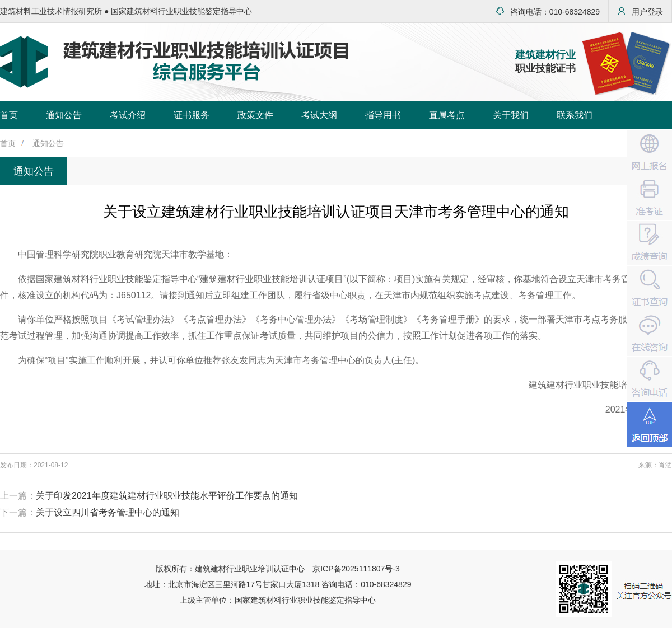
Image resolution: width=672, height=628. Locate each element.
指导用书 (383, 115)
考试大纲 (319, 115)
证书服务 (192, 115)
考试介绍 (128, 115)
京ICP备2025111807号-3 (356, 569)
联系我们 (575, 115)
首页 (9, 115)
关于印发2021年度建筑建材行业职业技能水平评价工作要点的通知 (167, 496)
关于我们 (511, 115)
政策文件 (255, 115)
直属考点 (447, 115)
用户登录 (640, 11)
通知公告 (64, 115)
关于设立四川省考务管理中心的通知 (108, 512)
